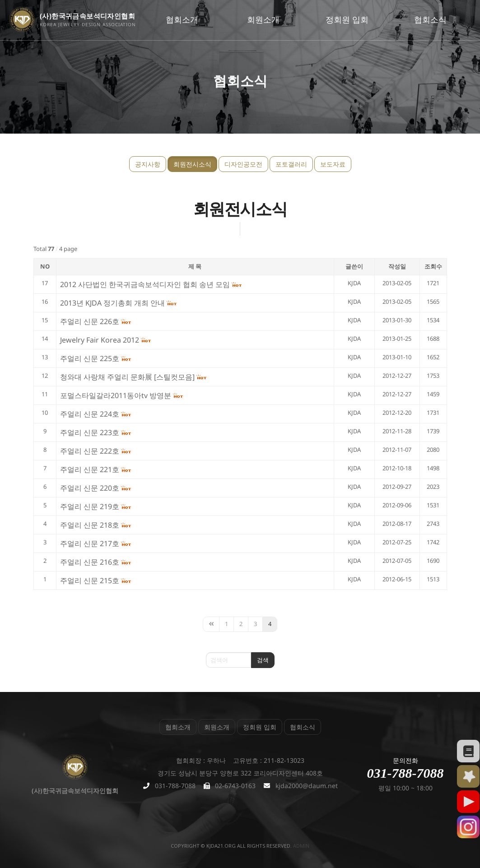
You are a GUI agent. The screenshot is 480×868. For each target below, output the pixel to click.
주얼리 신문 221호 (90, 469)
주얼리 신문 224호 (90, 414)
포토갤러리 (291, 164)
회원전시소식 (192, 164)
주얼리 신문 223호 (90, 432)
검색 (263, 660)
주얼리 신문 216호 (90, 562)
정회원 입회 (347, 19)
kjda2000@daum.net (307, 786)
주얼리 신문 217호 (90, 543)
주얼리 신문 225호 (90, 358)
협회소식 (430, 19)
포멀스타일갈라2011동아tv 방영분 (116, 395)
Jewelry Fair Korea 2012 (100, 340)
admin (301, 846)
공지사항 (148, 164)
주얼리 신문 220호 (90, 488)
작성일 (397, 266)
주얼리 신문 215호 (90, 580)
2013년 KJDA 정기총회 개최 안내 (112, 303)
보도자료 (333, 164)
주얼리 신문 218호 (90, 525)
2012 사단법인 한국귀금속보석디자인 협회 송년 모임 (145, 284)
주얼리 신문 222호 (90, 451)
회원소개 (263, 19)
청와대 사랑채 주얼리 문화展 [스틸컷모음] (127, 377)
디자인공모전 (243, 164)
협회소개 (182, 19)
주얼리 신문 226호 (90, 321)
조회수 (433, 266)
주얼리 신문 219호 (90, 506)
